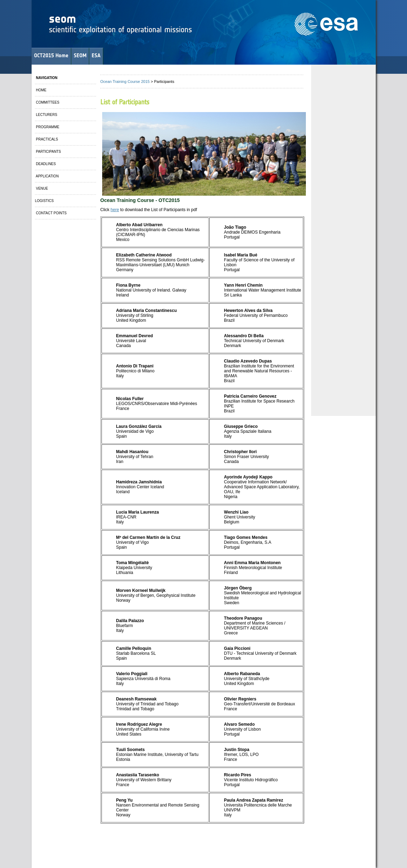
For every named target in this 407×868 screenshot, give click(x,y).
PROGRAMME (47, 127)
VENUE (42, 188)
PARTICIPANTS (48, 152)
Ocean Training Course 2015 (125, 81)
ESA (96, 55)
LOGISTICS (44, 201)
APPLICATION (47, 176)
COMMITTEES (47, 102)
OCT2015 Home (51, 55)
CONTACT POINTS (51, 213)
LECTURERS (46, 115)
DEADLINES (45, 164)
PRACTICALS (47, 139)
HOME (41, 90)
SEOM (80, 55)
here (115, 210)
